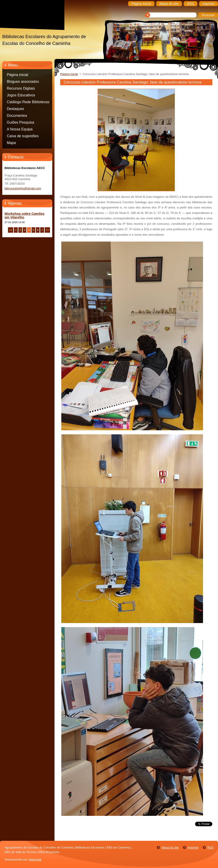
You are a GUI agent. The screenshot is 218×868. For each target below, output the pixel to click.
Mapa (11, 143)
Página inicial (17, 75)
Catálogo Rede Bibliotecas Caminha (28, 103)
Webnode (35, 859)
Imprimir (193, 847)
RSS (210, 847)
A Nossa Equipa (20, 129)
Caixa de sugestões (23, 136)
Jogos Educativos (21, 95)
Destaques (15, 109)
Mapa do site (170, 847)
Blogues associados (23, 82)
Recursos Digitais (21, 88)
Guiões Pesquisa (20, 122)
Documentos (17, 116)
